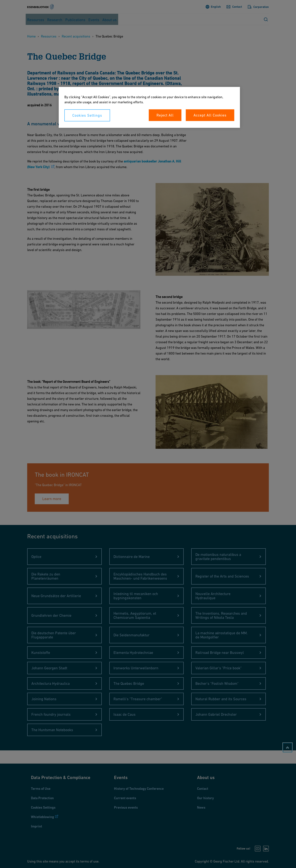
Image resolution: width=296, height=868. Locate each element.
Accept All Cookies (210, 115)
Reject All (165, 115)
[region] (149, 107)
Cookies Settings (87, 115)
